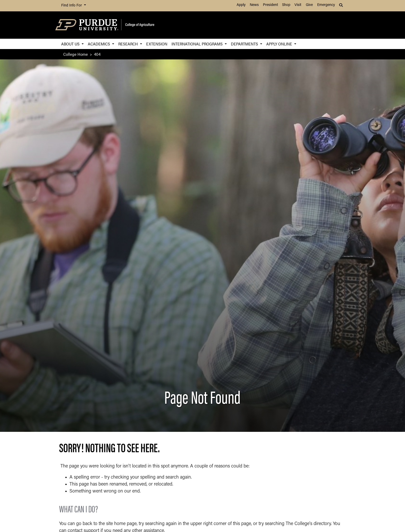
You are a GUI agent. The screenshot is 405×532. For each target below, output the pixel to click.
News (254, 5)
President (270, 5)
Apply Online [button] (280, 44)
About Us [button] (71, 44)
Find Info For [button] (72, 6)
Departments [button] (245, 44)
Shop (286, 5)
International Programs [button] (198, 44)
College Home (76, 54)
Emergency (326, 5)
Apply (241, 5)
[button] (341, 6)
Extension (157, 44)
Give (309, 5)
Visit (298, 5)
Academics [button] (99, 44)
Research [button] (129, 44)
